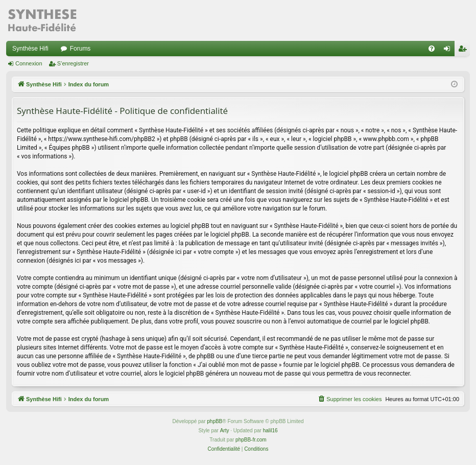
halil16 (270, 431)
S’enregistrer (73, 63)
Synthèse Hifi (30, 49)
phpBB (215, 421)
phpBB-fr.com (251, 440)
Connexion (29, 63)
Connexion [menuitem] (449, 51)
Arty (225, 431)
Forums (80, 49)
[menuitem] (432, 49)
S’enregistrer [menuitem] (465, 51)
